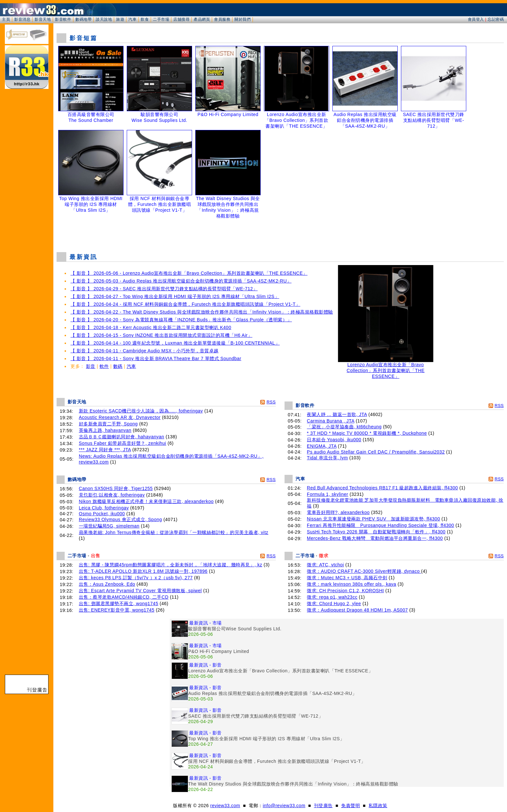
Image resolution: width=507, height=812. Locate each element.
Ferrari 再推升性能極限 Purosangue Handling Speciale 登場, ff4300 (380, 525)
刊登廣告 (323, 806)
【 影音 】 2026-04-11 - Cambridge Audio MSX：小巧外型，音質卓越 (145, 351)
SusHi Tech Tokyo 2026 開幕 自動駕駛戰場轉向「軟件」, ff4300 (376, 532)
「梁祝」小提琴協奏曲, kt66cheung (344, 427)
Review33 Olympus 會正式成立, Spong (120, 519)
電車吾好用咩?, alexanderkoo (338, 512)
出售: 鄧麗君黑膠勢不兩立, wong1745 (119, 604)
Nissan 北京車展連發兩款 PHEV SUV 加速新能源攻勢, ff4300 (373, 519)
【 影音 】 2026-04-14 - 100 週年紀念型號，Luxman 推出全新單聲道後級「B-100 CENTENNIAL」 (175, 343)
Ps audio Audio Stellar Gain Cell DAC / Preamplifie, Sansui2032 (376, 452)
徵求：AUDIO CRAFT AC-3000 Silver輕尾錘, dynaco (364, 571)
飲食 (145, 19)
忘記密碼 (496, 19)
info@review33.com (284, 806)
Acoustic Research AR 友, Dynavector (120, 417)
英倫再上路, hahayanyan (105, 430)
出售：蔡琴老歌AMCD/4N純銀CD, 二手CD (124, 597)
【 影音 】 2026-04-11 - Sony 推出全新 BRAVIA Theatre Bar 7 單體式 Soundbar (156, 358)
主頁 (6, 19)
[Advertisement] (280, 231)
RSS (271, 402)
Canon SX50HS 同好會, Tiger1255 (116, 488)
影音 (91, 366)
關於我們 (243, 19)
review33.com (225, 806)
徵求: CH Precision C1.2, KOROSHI (345, 591)
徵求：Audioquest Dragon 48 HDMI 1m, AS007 (357, 610)
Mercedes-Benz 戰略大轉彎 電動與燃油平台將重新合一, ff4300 (375, 538)
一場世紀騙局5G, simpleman (109, 526)
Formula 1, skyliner (328, 494)
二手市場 (161, 19)
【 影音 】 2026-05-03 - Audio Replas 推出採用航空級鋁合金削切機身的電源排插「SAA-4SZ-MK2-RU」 (181, 281)
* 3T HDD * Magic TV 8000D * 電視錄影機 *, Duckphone (367, 433)
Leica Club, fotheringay (104, 508)
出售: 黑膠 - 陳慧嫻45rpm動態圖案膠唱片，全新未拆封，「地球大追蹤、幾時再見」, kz (171, 565)
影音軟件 (63, 19)
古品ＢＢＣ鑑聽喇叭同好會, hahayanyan (122, 437)
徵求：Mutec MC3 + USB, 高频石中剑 (347, 578)
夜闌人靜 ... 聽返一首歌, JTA (337, 414)
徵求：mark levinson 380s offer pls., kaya (351, 584)
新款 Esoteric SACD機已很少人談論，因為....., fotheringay (141, 411)
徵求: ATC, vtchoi (325, 565)
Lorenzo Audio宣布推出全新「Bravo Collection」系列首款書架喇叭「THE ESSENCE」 (386, 368)
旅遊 (120, 19)
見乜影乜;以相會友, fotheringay (112, 495)
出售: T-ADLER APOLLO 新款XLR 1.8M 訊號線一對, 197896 (143, 571)
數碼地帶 (83, 19)
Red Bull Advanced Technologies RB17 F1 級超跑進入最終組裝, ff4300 (382, 488)
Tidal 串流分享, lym (327, 458)
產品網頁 (202, 19)
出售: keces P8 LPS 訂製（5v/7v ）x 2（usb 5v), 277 (136, 578)
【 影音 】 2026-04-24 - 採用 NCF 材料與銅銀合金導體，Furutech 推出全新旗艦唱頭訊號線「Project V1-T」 (185, 304)
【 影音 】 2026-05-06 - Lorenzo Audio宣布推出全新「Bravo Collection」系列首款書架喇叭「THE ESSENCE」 (189, 273)
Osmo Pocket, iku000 (102, 514)
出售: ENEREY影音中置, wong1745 (117, 610)
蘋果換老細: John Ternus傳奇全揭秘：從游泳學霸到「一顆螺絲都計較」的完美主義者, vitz (174, 532)
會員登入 (476, 19)
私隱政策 (378, 806)
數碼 (118, 366)
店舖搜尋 (181, 19)
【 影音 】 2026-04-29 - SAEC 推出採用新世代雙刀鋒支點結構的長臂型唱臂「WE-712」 (164, 289)
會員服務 (222, 19)
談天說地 (104, 19)
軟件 (104, 366)
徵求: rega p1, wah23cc (332, 597)
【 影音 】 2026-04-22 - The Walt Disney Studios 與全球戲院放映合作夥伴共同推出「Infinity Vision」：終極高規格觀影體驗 (202, 312)
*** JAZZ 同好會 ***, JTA (105, 450)
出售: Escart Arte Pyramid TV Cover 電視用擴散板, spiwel (140, 591)
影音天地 (43, 19)
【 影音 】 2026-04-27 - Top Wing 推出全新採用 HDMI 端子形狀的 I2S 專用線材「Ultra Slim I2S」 (175, 296)
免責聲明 (351, 806)
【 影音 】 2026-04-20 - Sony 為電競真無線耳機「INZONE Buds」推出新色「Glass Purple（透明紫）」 (181, 320)
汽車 (132, 19)
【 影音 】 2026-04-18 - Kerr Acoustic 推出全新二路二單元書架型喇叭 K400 (151, 327)
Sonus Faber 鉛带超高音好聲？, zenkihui (123, 443)
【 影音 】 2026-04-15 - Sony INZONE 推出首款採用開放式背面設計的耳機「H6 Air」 (161, 335)
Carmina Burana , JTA (331, 421)
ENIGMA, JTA (322, 446)
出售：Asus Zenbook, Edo (107, 584)
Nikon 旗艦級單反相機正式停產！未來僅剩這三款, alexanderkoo (146, 501)
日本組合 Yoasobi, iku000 (334, 440)
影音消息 (22, 19)
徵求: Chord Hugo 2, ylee (334, 604)
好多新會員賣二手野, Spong (108, 424)
